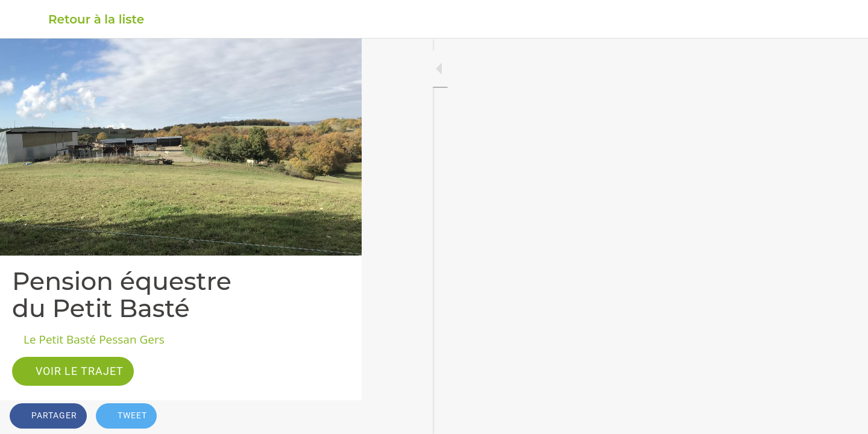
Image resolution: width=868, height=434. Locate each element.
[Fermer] (24, 19)
